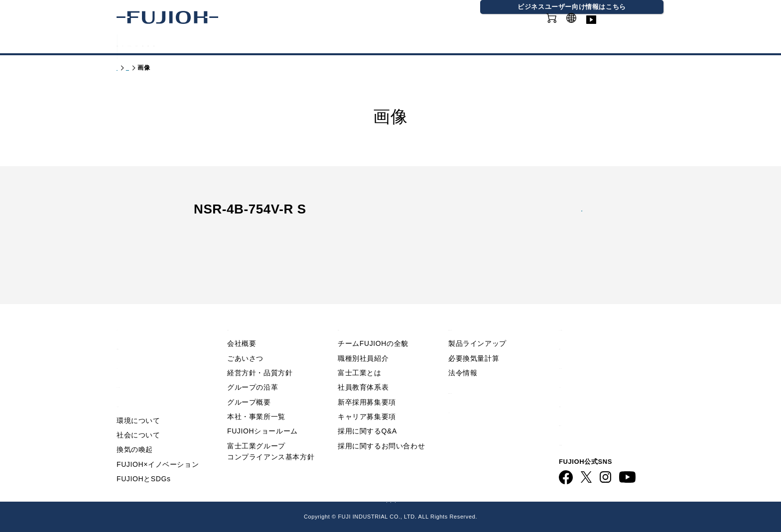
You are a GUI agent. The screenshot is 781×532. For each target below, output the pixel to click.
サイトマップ (584, 367)
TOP (125, 309)
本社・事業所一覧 (256, 399)
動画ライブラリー (634, 30)
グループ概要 (249, 384)
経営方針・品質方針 (260, 355)
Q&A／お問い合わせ (597, 309)
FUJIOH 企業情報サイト (268, 499)
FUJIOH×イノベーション (158, 446)
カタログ (195, 44)
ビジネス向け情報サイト (604, 425)
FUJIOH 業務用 (434, 499)
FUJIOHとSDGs (144, 461)
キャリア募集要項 (367, 399)
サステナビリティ (354, 44)
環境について (138, 402)
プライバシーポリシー (600, 348)
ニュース (133, 348)
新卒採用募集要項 (367, 384)
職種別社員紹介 (363, 340)
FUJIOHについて (266, 44)
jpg (562, 221)
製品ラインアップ (477, 325)
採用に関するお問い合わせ (381, 428)
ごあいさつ (245, 340)
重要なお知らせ (145, 329)
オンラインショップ (520, 30)
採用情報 (479, 44)
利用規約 (575, 329)
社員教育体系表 (363, 369)
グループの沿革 (253, 369)
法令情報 (463, 355)
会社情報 (425, 44)
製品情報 (141, 44)
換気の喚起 (135, 431)
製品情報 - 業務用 (481, 373)
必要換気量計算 (474, 340)
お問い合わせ (584, 386)
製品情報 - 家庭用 (169, 68)
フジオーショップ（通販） (511, 499)
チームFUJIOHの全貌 (373, 325)
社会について (138, 417)
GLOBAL (582, 24)
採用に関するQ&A (367, 413)
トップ (126, 68)
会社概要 (242, 325)
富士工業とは (360, 355)
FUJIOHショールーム (262, 413)
